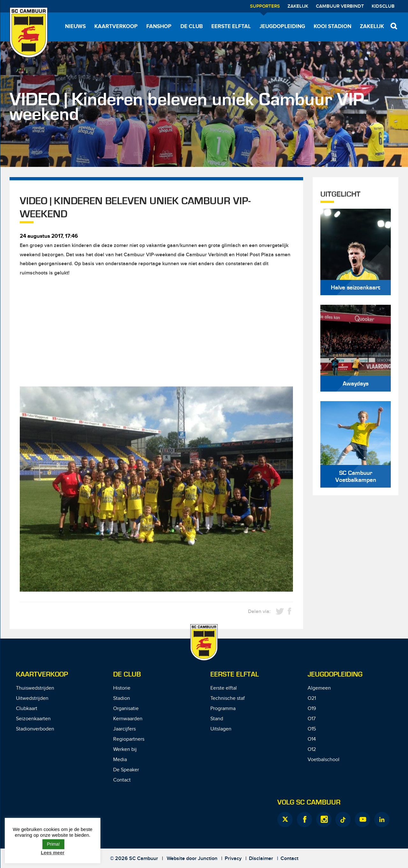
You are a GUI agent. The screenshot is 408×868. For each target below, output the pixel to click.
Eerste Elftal (235, 674)
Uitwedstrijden (32, 698)
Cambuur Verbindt (340, 6)
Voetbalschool (324, 760)
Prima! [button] (53, 844)
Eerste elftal (231, 26)
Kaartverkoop (116, 26)
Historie (122, 688)
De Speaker (126, 770)
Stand (217, 719)
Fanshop (159, 26)
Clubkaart (27, 709)
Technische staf (228, 698)
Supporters (265, 6)
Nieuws (75, 26)
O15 (312, 729)
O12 (312, 749)
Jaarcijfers (124, 729)
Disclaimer (261, 859)
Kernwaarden (128, 719)
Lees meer (53, 853)
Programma (223, 709)
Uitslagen (221, 729)
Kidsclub (383, 6)
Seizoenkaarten (33, 719)
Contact (122, 780)
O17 (312, 719)
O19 (312, 709)
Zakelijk (298, 6)
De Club (192, 26)
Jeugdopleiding (282, 26)
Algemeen (319, 688)
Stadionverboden (35, 729)
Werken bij (125, 749)
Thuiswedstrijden (35, 688)
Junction (208, 859)
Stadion (122, 698)
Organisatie (126, 709)
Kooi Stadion (332, 26)
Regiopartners (129, 739)
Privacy (233, 859)
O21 (312, 698)
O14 (312, 739)
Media (120, 760)
